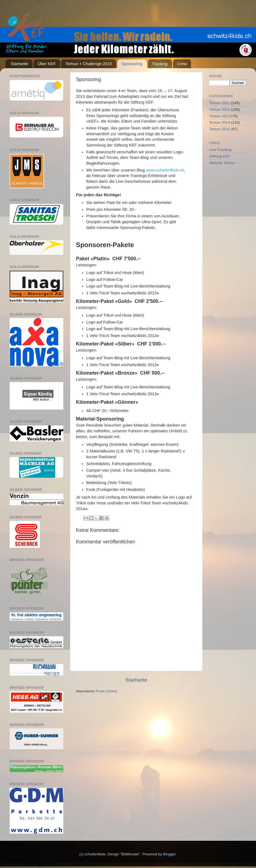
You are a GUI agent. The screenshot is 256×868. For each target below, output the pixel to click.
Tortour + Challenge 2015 (88, 64)
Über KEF (47, 64)
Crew (182, 64)
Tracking (160, 64)
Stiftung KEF (220, 156)
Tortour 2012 (220, 110)
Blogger (169, 854)
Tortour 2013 (220, 116)
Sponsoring (132, 64)
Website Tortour (222, 163)
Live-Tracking (220, 150)
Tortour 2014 (220, 122)
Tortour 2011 (220, 103)
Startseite (19, 64)
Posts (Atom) (107, 691)
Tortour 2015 (220, 129)
